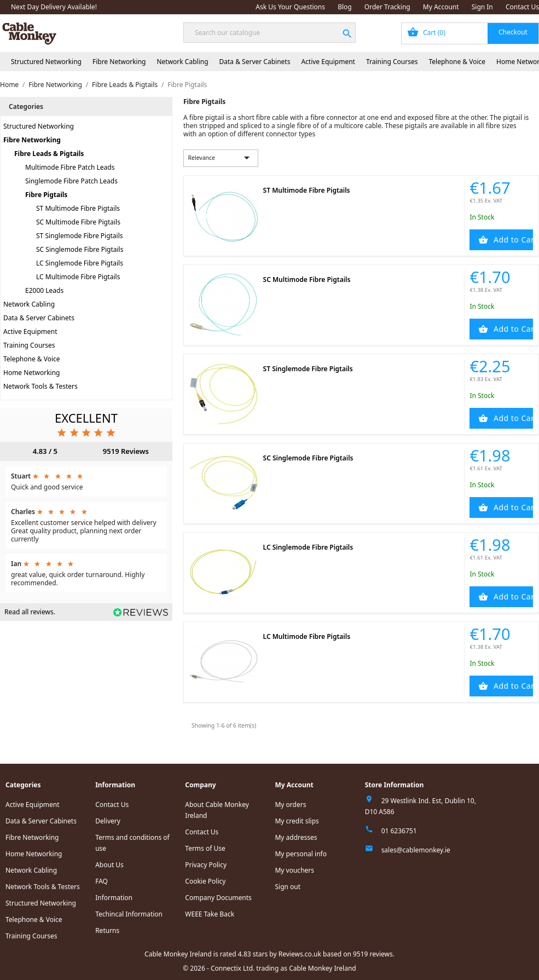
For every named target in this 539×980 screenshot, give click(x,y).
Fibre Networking (119, 62)
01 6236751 (399, 831)
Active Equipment (328, 62)
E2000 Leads (44, 290)
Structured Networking (46, 62)
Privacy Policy (206, 865)
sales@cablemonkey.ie (416, 850)
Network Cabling (182, 62)
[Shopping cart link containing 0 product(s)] (470, 33)
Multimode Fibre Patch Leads (70, 167)
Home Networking (31, 373)
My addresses (296, 837)
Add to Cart (512, 240)
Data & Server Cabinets (255, 62)
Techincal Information (129, 914)
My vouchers (294, 870)
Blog (345, 7)
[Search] (269, 33)
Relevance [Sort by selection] (221, 158)
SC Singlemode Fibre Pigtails (80, 249)
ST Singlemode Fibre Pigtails (80, 236)
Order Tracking (387, 7)
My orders (290, 805)
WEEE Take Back (210, 914)
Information (114, 898)
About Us (109, 865)
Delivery (108, 821)
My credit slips (297, 821)
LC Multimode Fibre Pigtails (78, 277)
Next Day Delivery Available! (54, 7)
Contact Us (522, 7)
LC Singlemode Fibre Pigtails (80, 263)
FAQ (102, 881)
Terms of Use (205, 848)
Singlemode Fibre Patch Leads (71, 181)
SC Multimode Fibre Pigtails (78, 222)
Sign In (482, 7)
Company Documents (218, 898)
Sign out (288, 887)
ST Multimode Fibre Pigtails (78, 208)
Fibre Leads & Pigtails (49, 154)
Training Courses (392, 62)
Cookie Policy (205, 881)
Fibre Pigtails (46, 195)
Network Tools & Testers (40, 386)
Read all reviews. (30, 612)
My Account (441, 7)
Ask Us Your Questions (290, 7)
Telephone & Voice (457, 62)
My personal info (301, 854)
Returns (107, 930)
